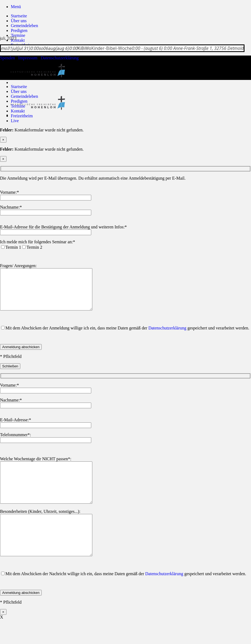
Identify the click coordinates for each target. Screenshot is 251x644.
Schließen (10, 374)
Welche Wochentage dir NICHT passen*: (36, 467)
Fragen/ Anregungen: (18, 266)
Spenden (7, 58)
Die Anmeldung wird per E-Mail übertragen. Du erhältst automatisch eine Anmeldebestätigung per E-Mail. (93, 178)
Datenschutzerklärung (60, 58)
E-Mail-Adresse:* (16, 428)
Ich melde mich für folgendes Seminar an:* (38, 242)
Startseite (19, 16)
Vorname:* (9, 192)
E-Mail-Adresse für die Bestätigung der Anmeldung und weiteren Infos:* (63, 227)
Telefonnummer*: (15, 443)
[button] (16, 7)
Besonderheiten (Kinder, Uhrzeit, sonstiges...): (40, 528)
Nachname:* (11, 207)
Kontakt (18, 40)
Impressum (28, 58)
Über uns (19, 21)
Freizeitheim (22, 116)
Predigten (19, 30)
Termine (18, 35)
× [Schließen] (3, 140)
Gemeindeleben (24, 26)
